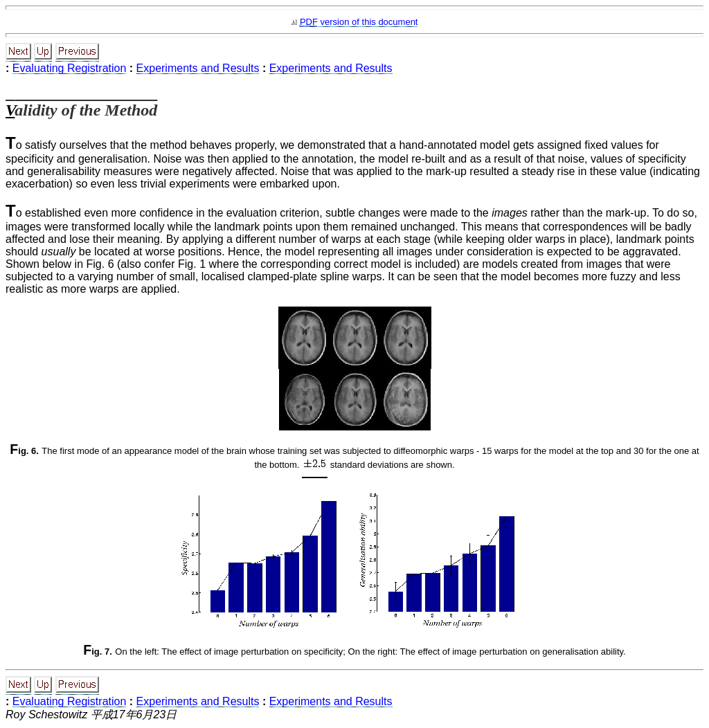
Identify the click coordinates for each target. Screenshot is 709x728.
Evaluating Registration (70, 68)
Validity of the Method (81, 110)
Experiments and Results (198, 68)
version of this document (359, 22)
